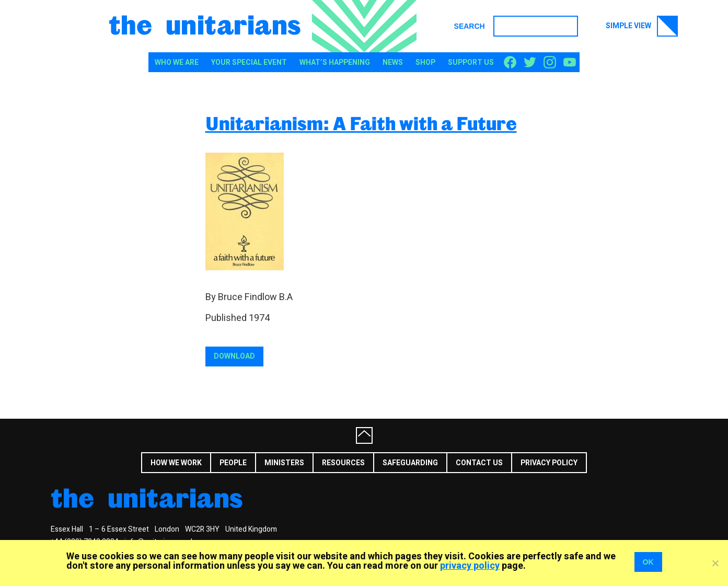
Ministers (284, 463)
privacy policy (470, 566)
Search (470, 26)
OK (648, 562)
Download (234, 356)
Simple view (642, 26)
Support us (471, 62)
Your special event (249, 62)
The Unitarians (205, 24)
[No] (715, 563)
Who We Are (177, 62)
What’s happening (335, 62)
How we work (176, 463)
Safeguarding (410, 463)
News (393, 62)
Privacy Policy (549, 463)
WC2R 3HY (202, 529)
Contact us (479, 463)
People (233, 463)
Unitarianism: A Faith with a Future (361, 123)
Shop (425, 62)
